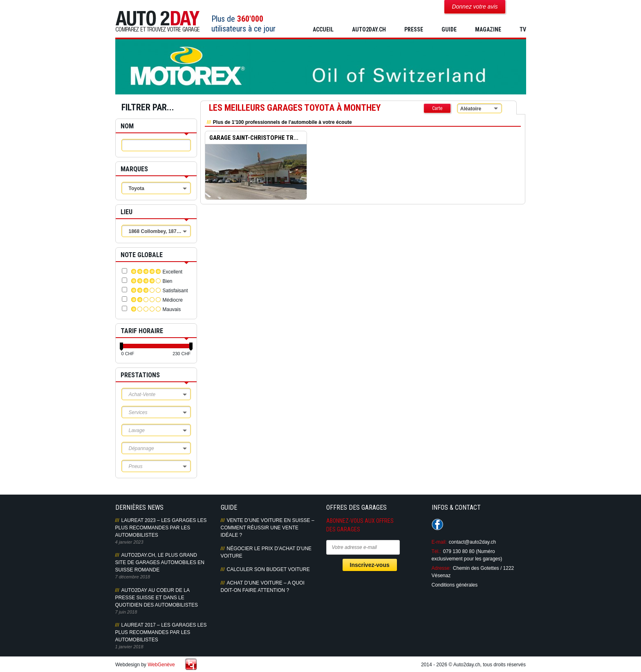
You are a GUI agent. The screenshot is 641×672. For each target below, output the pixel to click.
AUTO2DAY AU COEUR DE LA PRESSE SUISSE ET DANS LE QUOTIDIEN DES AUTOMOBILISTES (157, 598)
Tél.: (436, 551)
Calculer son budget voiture (268, 569)
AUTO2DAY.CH (369, 29)
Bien (168, 281)
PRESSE (414, 29)
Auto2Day (158, 21)
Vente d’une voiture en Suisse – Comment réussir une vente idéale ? (268, 528)
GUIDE (449, 29)
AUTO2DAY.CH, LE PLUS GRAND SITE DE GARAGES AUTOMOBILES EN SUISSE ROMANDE (160, 562)
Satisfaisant (175, 291)
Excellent (173, 272)
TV (523, 29)
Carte (437, 108)
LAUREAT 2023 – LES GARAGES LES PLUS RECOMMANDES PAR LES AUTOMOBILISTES (161, 528)
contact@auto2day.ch (472, 542)
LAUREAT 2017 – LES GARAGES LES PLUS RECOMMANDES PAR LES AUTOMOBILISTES (161, 632)
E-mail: (439, 542)
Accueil (323, 29)
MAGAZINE (488, 29)
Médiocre (173, 300)
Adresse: (441, 568)
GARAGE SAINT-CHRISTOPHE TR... (254, 138)
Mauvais (172, 309)
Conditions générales (455, 585)
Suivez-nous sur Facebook (437, 524)
